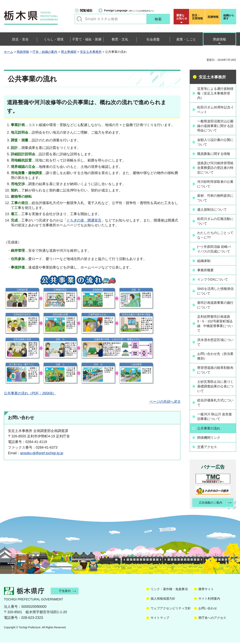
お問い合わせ (208, 610)
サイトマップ (160, 619)
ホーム (9, 52)
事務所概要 (206, 271)
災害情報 (198, 17)
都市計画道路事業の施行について (215, 305)
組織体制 (205, 262)
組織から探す (229, 17)
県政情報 (23, 52)
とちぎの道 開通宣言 (84, 220)
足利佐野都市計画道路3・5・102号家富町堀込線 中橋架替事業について (215, 324)
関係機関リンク (210, 439)
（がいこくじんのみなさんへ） (129, 10)
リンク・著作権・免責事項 (169, 591)
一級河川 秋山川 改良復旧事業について (214, 418)
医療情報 (213, 17)
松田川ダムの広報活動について (215, 222)
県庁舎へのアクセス (212, 619)
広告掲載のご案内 (210, 504)
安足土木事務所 (91, 52)
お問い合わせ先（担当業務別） (215, 357)
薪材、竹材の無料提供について (215, 199)
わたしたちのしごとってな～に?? (215, 236)
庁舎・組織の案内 (45, 52)
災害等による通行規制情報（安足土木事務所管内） (215, 93)
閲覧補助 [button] (86, 11)
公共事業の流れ (210, 430)
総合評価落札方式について (215, 404)
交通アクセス (208, 448)
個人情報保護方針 (163, 600)
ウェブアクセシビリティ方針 (171, 610)
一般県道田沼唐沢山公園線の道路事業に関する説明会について (215, 126)
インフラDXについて (214, 280)
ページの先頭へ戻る (165, 402)
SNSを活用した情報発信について (215, 292)
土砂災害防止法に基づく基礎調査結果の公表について (215, 388)
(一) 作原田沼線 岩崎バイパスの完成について (215, 250)
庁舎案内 (67, 592)
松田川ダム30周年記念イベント (215, 110)
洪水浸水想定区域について (215, 343)
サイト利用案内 (209, 600)
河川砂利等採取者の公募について (215, 185)
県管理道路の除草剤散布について (215, 371)
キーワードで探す (79, 19)
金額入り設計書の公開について (215, 143)
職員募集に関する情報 (215, 154)
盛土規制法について (213, 210)
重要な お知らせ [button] (182, 17)
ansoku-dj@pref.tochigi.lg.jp (42, 453)
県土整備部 (69, 52)
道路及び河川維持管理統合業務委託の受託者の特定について (215, 168)
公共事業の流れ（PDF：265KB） (30, 393)
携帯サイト (206, 591)
